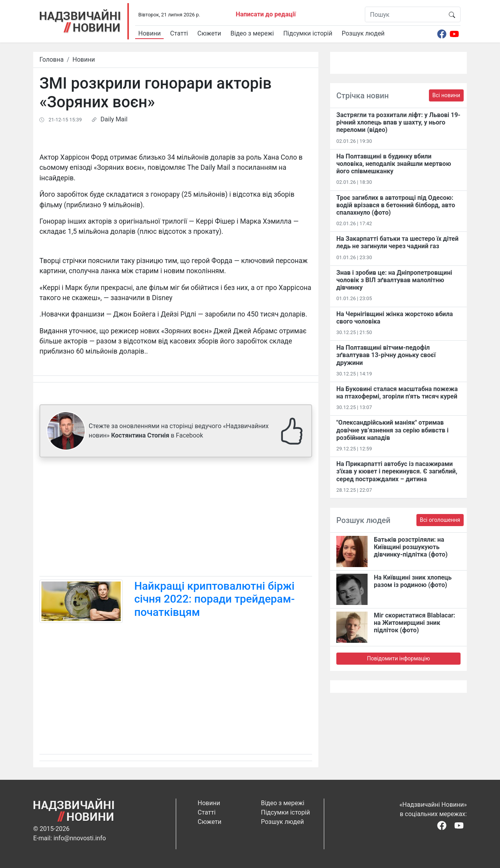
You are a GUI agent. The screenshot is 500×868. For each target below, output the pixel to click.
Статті (179, 33)
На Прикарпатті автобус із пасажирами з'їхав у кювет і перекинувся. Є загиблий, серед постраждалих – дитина (397, 471)
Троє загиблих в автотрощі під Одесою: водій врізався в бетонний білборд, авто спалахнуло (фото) (396, 205)
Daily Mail (114, 119)
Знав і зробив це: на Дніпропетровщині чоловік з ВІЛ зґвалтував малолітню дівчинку (394, 280)
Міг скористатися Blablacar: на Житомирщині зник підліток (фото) (414, 623)
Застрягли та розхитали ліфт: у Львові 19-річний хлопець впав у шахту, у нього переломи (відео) (398, 122)
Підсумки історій (308, 33)
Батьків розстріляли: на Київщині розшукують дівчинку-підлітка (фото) (411, 547)
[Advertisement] (176, 518)
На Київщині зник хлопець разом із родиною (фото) (413, 581)
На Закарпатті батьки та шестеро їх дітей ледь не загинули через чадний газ (397, 242)
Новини (149, 33)
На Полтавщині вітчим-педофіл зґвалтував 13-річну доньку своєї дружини (386, 355)
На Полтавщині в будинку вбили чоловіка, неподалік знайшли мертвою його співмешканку (394, 164)
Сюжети (209, 33)
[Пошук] (404, 14)
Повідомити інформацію (398, 658)
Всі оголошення (440, 520)
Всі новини (446, 95)
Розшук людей (363, 33)
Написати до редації (266, 14)
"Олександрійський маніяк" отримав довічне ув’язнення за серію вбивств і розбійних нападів (392, 430)
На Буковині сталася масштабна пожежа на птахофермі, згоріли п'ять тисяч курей (397, 393)
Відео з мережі (252, 33)
